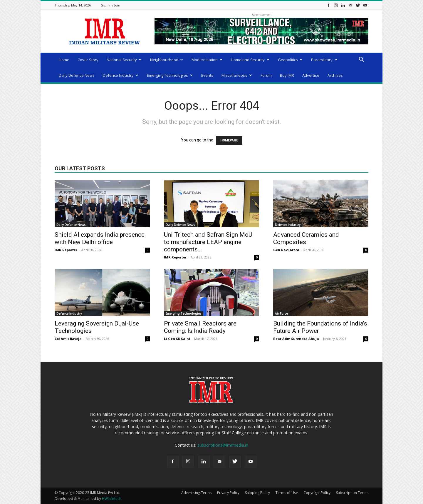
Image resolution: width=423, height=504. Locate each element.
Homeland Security (250, 60)
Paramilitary (324, 60)
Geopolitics (290, 60)
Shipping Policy (257, 493)
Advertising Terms (196, 493)
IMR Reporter (66, 250)
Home (64, 60)
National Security (124, 60)
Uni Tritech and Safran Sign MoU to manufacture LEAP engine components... (208, 242)
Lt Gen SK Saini (177, 339)
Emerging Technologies (170, 75)
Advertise (311, 75)
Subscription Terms (352, 493)
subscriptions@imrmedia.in (223, 445)
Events (207, 75)
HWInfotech (112, 499)
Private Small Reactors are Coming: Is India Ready (200, 327)
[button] (361, 60)
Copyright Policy (317, 493)
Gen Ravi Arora (286, 250)
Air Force (281, 313)
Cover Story (88, 60)
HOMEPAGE (229, 140)
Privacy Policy (228, 493)
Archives (335, 75)
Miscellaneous (237, 75)
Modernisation (207, 60)
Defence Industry (121, 75)
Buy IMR (287, 75)
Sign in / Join (111, 5)
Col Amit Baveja (68, 339)
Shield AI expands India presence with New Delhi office (100, 238)
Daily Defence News (77, 75)
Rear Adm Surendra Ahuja (296, 339)
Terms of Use (287, 493)
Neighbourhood (167, 60)
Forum (266, 75)
